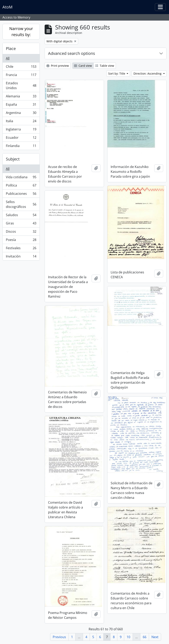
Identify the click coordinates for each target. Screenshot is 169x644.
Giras (21, 224)
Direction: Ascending (148, 73)
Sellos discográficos (21, 204)
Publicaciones (21, 194)
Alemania (21, 97)
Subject (13, 159)
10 (128, 637)
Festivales (21, 249)
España (21, 105)
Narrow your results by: (21, 32)
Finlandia (21, 147)
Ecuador (21, 138)
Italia (21, 122)
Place (11, 48)
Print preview (58, 66)
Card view (83, 66)
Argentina (21, 114)
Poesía (21, 241)
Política (21, 186)
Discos (21, 232)
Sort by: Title (117, 73)
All (8, 58)
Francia (21, 76)
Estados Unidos (21, 85)
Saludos (21, 216)
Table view (105, 66)
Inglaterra (21, 130)
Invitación (21, 257)
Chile (21, 67)
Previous (59, 637)
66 (145, 637)
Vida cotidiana (21, 178)
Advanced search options (72, 53)
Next (155, 637)
